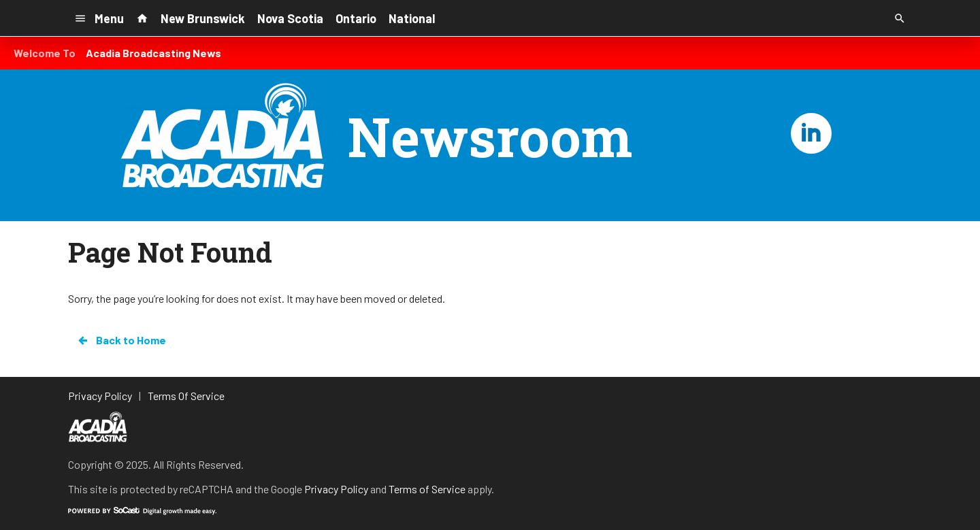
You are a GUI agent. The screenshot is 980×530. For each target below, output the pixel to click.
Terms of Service (427, 489)
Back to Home (121, 340)
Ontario (356, 18)
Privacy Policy (336, 489)
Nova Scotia (290, 18)
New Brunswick (203, 18)
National (412, 18)
